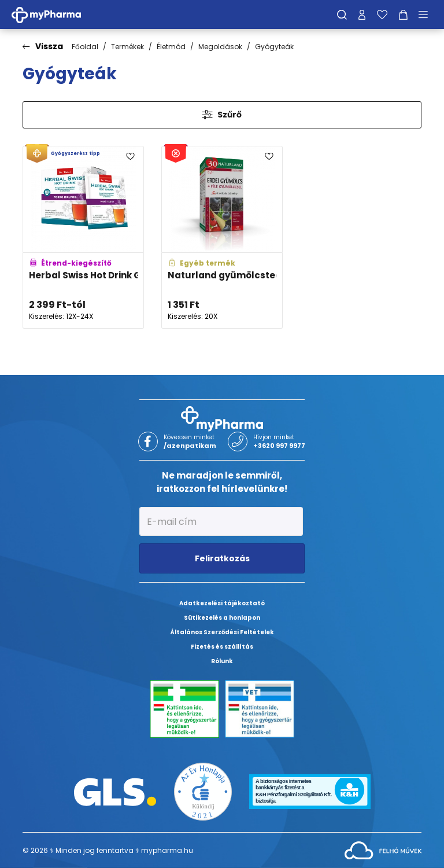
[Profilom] (362, 14)
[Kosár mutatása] (403, 14)
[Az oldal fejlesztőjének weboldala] (383, 850)
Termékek (127, 47)
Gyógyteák (274, 47)
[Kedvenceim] (382, 14)
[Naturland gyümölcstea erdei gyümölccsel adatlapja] (222, 238)
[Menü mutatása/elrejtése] (427, 14)
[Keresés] (342, 14)
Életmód (171, 47)
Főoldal (85, 47)
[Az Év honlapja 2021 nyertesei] (203, 791)
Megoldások (220, 47)
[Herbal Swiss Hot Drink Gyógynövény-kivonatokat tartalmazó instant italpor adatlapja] (83, 238)
